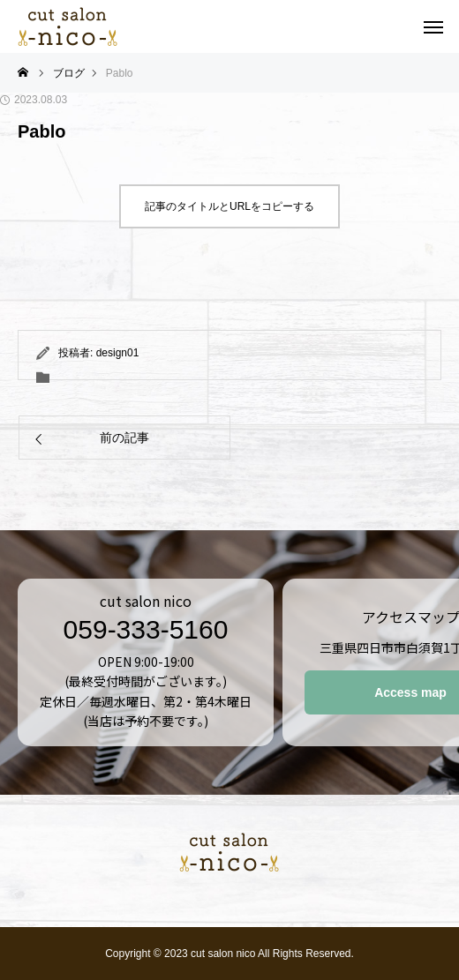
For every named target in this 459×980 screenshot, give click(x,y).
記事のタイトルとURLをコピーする (229, 206)
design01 (118, 353)
